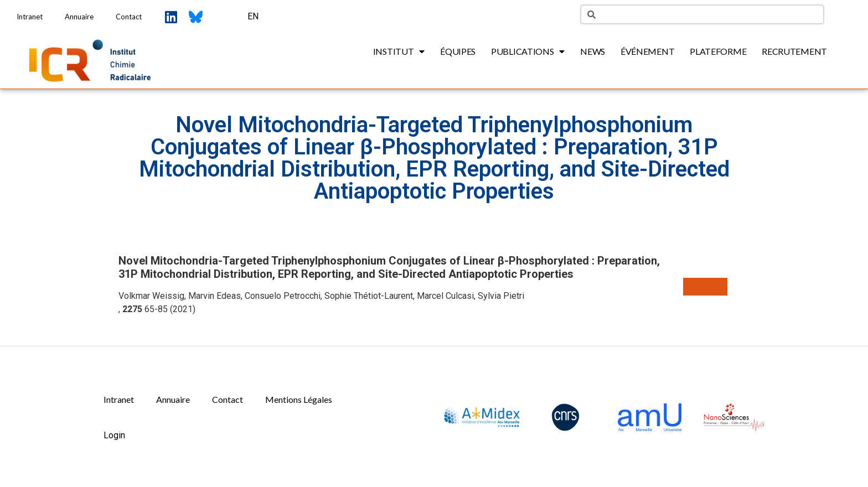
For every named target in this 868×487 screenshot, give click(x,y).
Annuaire (79, 17)
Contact (129, 17)
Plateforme (718, 51)
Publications (528, 51)
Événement (647, 51)
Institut (399, 51)
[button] (705, 287)
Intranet (30, 17)
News (593, 51)
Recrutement (794, 51)
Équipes (458, 51)
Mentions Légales (299, 399)
